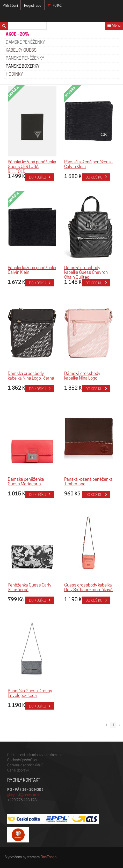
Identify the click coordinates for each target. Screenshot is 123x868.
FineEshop (49, 857)
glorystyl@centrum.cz (24, 795)
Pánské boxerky (23, 66)
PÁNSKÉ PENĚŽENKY (25, 58)
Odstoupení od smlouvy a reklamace (35, 755)
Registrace (33, 6)
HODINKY (14, 74)
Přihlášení (10, 6)
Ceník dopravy (18, 771)
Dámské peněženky (25, 42)
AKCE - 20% (17, 34)
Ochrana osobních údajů (25, 765)
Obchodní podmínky (22, 760)
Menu (114, 26)
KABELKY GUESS (21, 50)
